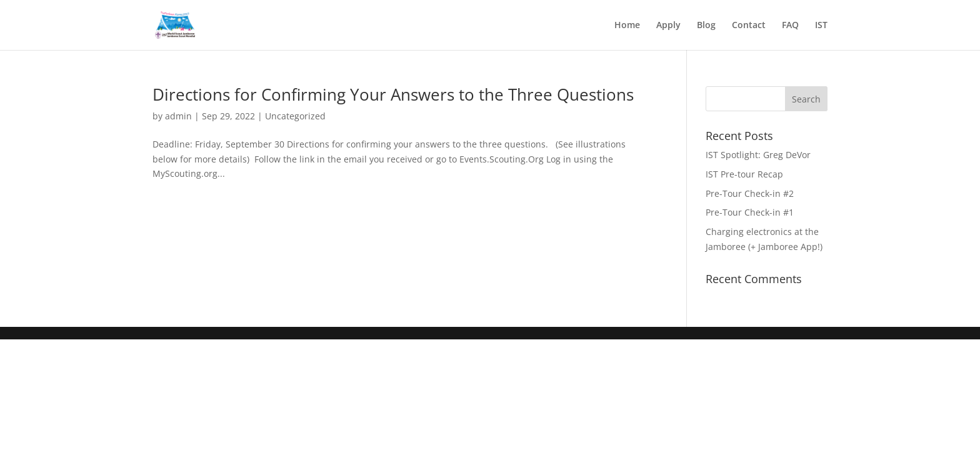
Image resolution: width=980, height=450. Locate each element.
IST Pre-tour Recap (744, 174)
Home (627, 26)
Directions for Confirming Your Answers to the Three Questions (393, 94)
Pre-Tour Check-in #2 (750, 193)
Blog (706, 26)
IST (821, 26)
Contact (749, 26)
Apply (668, 26)
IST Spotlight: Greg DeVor (758, 155)
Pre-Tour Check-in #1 (750, 212)
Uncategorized (295, 116)
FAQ (790, 26)
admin (178, 116)
